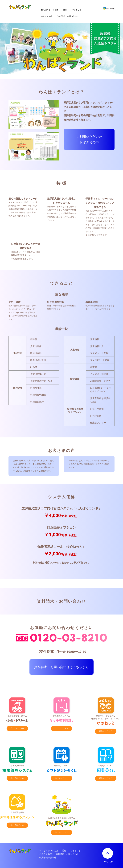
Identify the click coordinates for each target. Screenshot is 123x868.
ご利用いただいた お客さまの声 (89, 139)
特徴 (65, 10)
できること (77, 10)
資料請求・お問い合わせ (68, 16)
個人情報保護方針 (48, 858)
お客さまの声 (47, 16)
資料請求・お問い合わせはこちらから (61, 667)
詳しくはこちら (17, 728)
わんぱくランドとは (50, 10)
